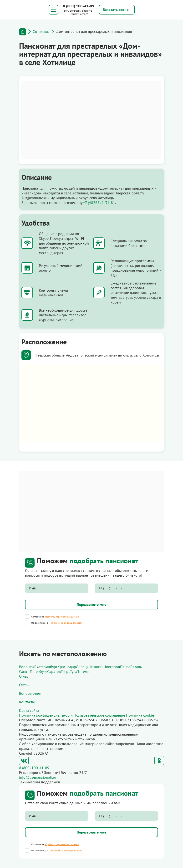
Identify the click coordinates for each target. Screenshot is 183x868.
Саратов (54, 671)
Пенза (125, 667)
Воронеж (27, 667)
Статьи (24, 685)
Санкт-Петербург (33, 671)
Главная (23, 32)
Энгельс (84, 671)
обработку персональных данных (62, 617)
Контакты (27, 702)
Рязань (136, 667)
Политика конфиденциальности (46, 715)
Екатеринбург (46, 667)
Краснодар (67, 667)
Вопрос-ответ (30, 693)
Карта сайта (29, 710)
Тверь (65, 671)
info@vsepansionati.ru (38, 777)
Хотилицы (41, 31)
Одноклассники (159, 761)
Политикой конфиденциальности (66, 623)
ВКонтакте (24, 761)
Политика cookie (140, 715)
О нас (24, 676)
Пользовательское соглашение (99, 715)
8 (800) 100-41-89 (79, 6)
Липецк (82, 667)
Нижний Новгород (104, 667)
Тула (74, 671)
